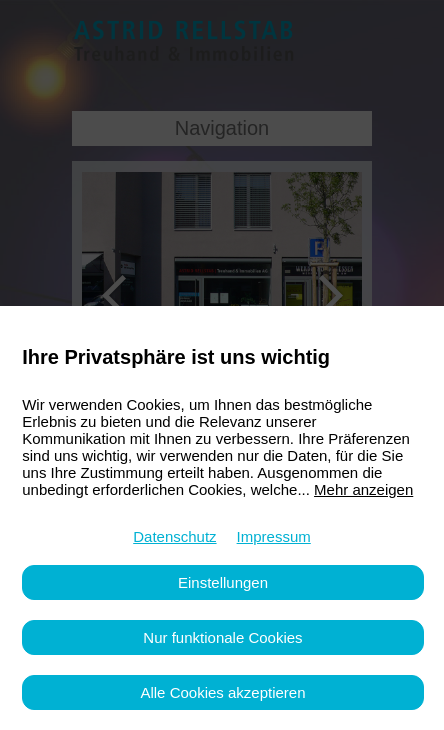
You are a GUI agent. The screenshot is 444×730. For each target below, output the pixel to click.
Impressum (274, 536)
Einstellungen (223, 582)
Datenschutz (174, 536)
